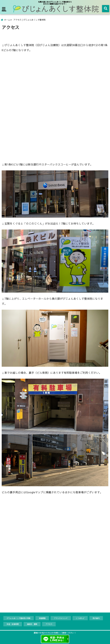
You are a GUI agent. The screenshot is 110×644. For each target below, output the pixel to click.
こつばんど (80, 620)
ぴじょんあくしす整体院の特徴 (19, 620)
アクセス (49, 626)
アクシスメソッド (61, 620)
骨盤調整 (42, 620)
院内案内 (96, 620)
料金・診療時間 (13, 626)
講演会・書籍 (32, 626)
